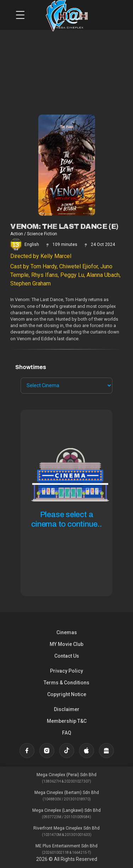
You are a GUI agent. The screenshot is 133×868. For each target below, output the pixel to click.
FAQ (67, 733)
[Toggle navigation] (20, 15)
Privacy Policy (66, 671)
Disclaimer (67, 709)
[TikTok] (67, 751)
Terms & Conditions (66, 683)
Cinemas (67, 632)
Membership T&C (67, 721)
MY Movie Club (66, 644)
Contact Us (67, 656)
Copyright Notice (67, 694)
